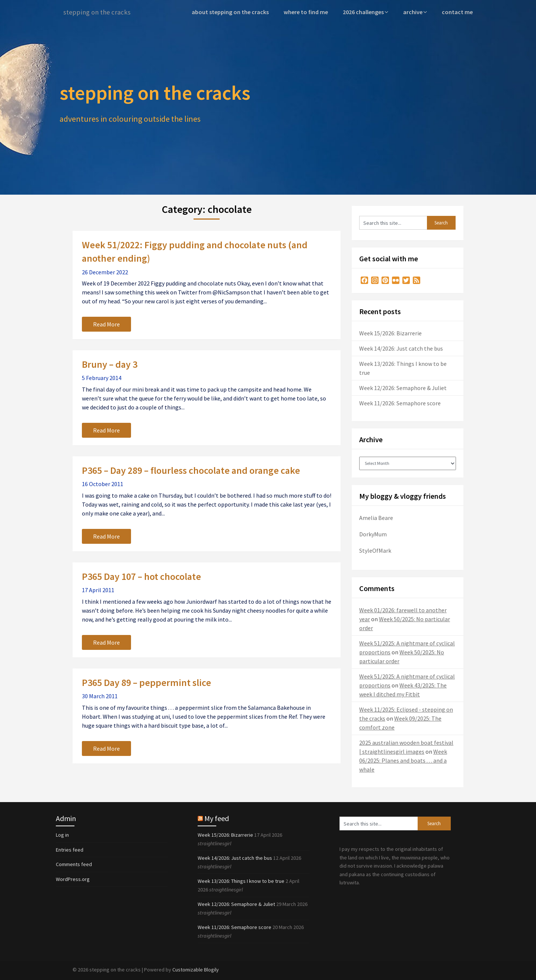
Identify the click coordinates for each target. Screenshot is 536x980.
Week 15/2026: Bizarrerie (390, 333)
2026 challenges (366, 12)
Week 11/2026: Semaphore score (400, 403)
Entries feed (70, 849)
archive (415, 12)
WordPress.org (73, 879)
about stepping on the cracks (235, 12)
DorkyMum (373, 534)
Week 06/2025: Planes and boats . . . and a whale (403, 760)
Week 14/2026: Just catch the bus (401, 348)
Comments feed (74, 864)
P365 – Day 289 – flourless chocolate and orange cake (191, 470)
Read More (106, 324)
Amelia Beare (376, 517)
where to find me (309, 12)
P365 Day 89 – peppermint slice (146, 682)
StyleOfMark (375, 550)
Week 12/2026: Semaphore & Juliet (403, 387)
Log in (62, 834)
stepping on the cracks (99, 12)
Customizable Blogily (196, 969)
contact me (458, 12)
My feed (217, 818)
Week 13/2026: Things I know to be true (241, 881)
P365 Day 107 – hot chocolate (141, 576)
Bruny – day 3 (110, 364)
